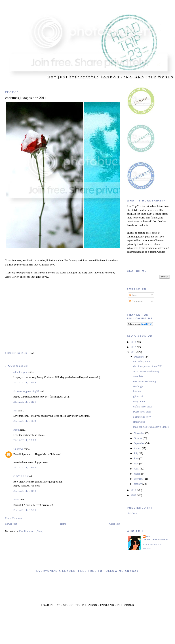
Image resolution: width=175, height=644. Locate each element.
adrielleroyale (20, 372)
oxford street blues (143, 407)
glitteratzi (138, 397)
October (138, 438)
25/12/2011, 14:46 (25, 468)
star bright (138, 386)
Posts (133, 295)
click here (132, 514)
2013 (134, 342)
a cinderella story (142, 417)
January (138, 484)
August (138, 448)
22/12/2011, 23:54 (25, 383)
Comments (136, 302)
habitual (137, 391)
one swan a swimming (145, 381)
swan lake (138, 376)
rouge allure (139, 402)
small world (139, 422)
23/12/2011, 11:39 (25, 421)
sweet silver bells (142, 412)
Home (63, 524)
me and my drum (142, 361)
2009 (134, 495)
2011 (134, 352)
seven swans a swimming (146, 371)
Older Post (115, 524)
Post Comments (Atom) (31, 531)
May (137, 464)
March (138, 474)
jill (148, 536)
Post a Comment (14, 518)
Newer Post (11, 524)
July (136, 453)
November (140, 433)
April (137, 469)
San (15, 411)
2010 (134, 490)
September (140, 443)
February (139, 479)
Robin (16, 430)
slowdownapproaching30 (26, 391)
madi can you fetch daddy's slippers (151, 427)
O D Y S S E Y (21, 476)
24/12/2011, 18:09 (25, 440)
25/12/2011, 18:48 (25, 491)
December (139, 357)
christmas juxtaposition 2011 (26, 98)
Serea (16, 500)
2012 (134, 347)
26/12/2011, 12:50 (25, 510)
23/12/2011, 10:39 (25, 402)
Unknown (18, 449)
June (137, 459)
